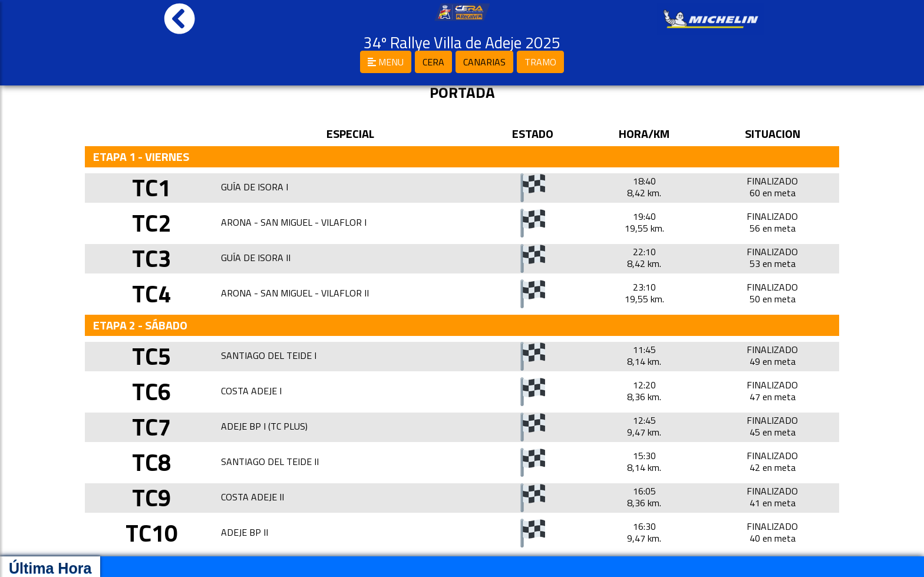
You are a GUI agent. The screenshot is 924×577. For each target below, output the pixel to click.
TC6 (151, 392)
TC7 (151, 427)
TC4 (151, 294)
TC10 (151, 533)
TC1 (151, 188)
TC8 (151, 462)
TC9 (151, 498)
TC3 (151, 258)
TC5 (151, 356)
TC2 (151, 223)
